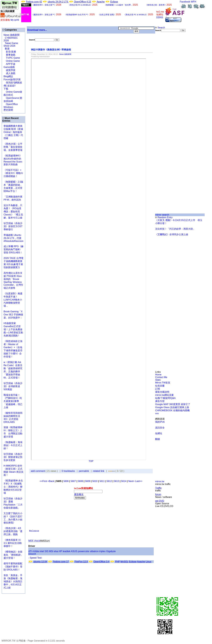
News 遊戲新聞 (11, 35)
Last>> (139, 481)
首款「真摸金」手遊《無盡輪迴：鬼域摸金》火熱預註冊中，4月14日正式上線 (13, 581)
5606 (66, 481)
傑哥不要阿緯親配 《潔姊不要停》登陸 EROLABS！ (13, 567)
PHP (117, 562)
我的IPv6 (160, 422)
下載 (6, 89)
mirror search (162, 215)
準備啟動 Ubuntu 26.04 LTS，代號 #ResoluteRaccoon (13, 238)
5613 (117, 481)
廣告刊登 (160, 401)
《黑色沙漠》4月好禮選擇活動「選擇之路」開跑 (13, 531)
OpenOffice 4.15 (82, 2)
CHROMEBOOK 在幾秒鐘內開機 (172, 410)
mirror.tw (160, 481)
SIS (47, 551)
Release (34, 531)
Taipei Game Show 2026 (11, 44)
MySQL (124, 562)
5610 (95, 481)
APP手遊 (9, 64)
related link (99, 471)
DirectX (32, 554)
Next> (132, 481)
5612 (109, 481)
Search (160, 28)
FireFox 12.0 (81, 562)
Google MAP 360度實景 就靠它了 (173, 404)
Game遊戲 (9, 67)
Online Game (12, 61)
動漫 (7, 49)
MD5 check (34, 541)
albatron (94, 551)
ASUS (74, 551)
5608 (81, 481)
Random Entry (164, 217)
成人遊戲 (9, 73)
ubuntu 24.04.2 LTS (58, 2)
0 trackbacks (68, 471)
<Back (51, 481)
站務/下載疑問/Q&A (165, 398)
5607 (73, 481)
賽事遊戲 (9, 55)
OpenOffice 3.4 (101, 562)
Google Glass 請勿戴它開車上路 (172, 407)
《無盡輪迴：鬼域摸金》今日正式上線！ (13, 445)
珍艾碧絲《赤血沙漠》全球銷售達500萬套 (13, 386)
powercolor (84, 551)
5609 (88, 481)
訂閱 (158, 389)
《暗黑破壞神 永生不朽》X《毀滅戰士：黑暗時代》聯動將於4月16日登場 (13, 487)
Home (158, 375)
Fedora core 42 (34, 2)
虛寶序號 (9, 70)
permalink (84, 471)
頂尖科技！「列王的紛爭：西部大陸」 (175, 229)
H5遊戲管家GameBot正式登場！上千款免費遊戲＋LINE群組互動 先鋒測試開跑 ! (13, 329)
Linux (148, 562)
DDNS (160, 17)
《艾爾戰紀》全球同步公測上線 (172, 234)
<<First (44, 481)
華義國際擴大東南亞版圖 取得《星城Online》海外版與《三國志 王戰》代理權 (13, 132)
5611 (102, 481)
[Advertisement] (165, 81)
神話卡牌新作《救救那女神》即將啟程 (51, 50)
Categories (10, 30)
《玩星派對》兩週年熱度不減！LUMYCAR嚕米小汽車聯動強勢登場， (13, 300)
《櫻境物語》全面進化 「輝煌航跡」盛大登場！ (13, 555)
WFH (193, 2)
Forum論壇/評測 (12, 79)
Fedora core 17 (61, 562)
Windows (8, 107)
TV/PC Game (12, 58)
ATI (30, 551)
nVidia (36, 551)
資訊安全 (160, 428)
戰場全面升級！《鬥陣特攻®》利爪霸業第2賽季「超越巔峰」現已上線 (13, 401)
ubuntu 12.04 (40, 562)
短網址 (159, 433)
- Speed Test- (35, 558)
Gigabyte (111, 551)
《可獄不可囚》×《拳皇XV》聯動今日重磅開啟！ (13, 173)
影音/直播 (10, 52)
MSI (51, 551)
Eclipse (114, 2)
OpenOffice (11, 104)
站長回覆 (160, 386)
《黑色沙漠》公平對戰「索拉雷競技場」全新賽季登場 (13, 147)
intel (42, 551)
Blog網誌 (8, 76)
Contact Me (161, 377)
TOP (91, 461)
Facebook (185, 2)
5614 (124, 481)
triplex (102, 551)
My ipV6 (15, 20)
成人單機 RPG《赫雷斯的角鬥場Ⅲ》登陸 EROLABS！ (13, 249)
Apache (101, 2)
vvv (157, 413)
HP (61, 551)
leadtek (67, 551)
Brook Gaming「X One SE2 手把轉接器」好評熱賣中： (13, 315)
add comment (38, 471)
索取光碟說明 (162, 392)
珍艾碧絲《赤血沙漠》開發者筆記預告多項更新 (13, 457)
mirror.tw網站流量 (164, 395)
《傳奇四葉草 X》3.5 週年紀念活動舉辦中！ (13, 543)
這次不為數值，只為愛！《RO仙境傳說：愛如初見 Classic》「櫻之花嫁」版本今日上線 (14, 212)
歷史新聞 (8, 110)
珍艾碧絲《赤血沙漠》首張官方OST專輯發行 (13, 226)
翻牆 (158, 439)
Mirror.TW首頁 (163, 383)
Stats (158, 380)
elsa (56, 551)
